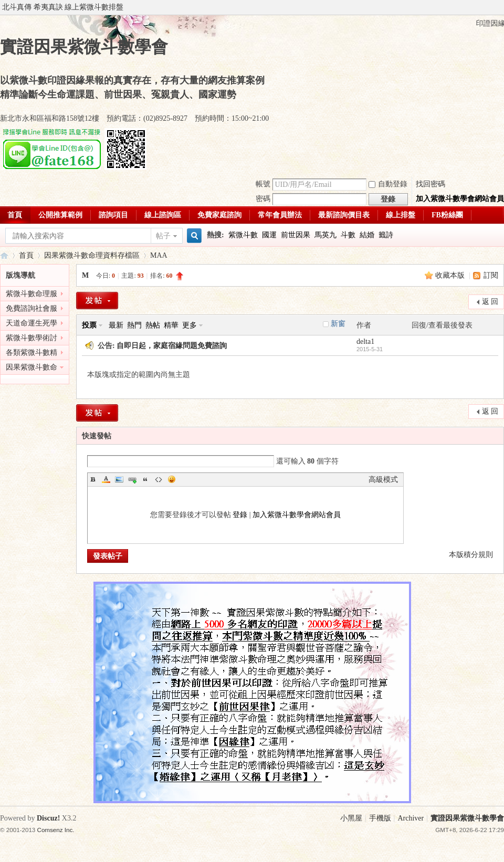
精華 (171, 325)
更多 (190, 325)
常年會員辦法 (280, 215)
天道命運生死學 (31, 323)
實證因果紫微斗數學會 (4, 255)
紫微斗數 (243, 235)
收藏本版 (451, 275)
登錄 (240, 515)
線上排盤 (401, 215)
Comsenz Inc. (56, 830)
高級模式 (383, 480)
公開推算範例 (60, 215)
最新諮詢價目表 (344, 215)
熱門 (134, 325)
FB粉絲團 (447, 215)
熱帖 (153, 325)
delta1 (365, 341)
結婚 (367, 235)
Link (132, 479)
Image (119, 479)
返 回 (490, 302)
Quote (145, 479)
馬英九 (325, 235)
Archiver (411, 818)
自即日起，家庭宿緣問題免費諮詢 (172, 346)
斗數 (348, 235)
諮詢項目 (113, 215)
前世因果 (296, 235)
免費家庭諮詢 (219, 215)
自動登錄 (388, 184)
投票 (89, 325)
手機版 (380, 818)
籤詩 (386, 235)
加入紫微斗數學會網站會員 (460, 199)
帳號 (263, 184)
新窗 (338, 324)
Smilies (172, 479)
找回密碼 (430, 184)
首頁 (26, 255)
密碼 (263, 199)
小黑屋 (351, 818)
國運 (269, 235)
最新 (116, 325)
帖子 (163, 236)
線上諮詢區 (163, 215)
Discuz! (48, 818)
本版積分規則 (471, 555)
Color (106, 479)
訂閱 (491, 275)
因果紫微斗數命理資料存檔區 (92, 255)
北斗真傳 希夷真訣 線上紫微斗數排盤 (63, 7)
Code (159, 479)
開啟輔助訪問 (501, 7)
